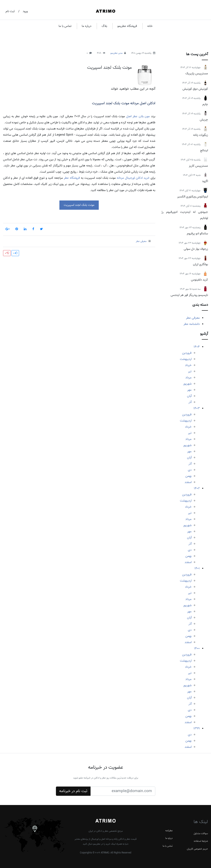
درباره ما (87, 26)
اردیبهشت (186, 359)
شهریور (187, 384)
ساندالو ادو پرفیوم (197, 234)
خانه (150, 26)
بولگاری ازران (200, 264)
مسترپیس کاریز (198, 166)
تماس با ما (65, 26)
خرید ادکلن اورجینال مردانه (133, 178)
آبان (189, 396)
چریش (204, 120)
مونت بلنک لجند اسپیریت (109, 68)
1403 (197, 408)
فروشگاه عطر (72, 178)
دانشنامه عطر (192, 324)
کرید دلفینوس (199, 280)
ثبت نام (10, 11)
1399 (197, 728)
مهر (189, 390)
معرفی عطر (193, 318)
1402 (197, 488)
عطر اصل (132, 116)
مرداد (188, 378)
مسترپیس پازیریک (197, 73)
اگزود (205, 181)
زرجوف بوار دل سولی (196, 249)
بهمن (188, 476)
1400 (197, 648)
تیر (190, 371)
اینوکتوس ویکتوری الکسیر (193, 197)
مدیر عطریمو (116, 53)
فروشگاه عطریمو (127, 26)
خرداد (188, 365)
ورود (25, 11)
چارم (205, 104)
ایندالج (204, 150)
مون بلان (144, 116)
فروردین (187, 353)
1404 (197, 347)
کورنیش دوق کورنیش (195, 89)
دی (190, 470)
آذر (190, 402)
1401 (197, 568)
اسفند (188, 482)
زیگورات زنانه (201, 135)
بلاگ (104, 26)
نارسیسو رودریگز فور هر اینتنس (189, 295)
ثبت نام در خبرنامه (73, 791)
